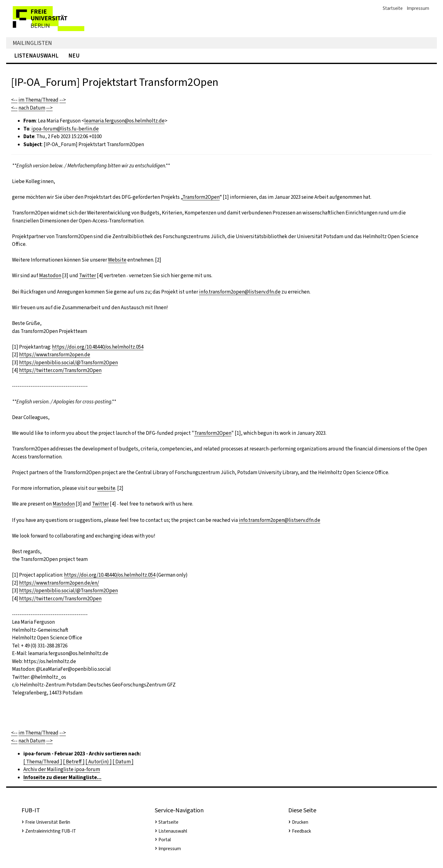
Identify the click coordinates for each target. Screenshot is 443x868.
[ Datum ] (123, 762)
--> (63, 100)
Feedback (301, 831)
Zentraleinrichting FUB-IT (51, 831)
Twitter (88, 276)
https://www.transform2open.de (55, 355)
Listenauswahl (36, 56)
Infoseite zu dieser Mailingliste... (62, 777)
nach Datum (32, 108)
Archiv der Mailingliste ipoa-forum (62, 769)
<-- (14, 100)
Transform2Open (201, 197)
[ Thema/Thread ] (43, 762)
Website (117, 260)
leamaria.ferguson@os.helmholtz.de (124, 121)
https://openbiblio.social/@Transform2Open (68, 363)
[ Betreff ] (74, 762)
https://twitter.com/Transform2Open (60, 370)
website (106, 488)
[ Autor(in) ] (99, 762)
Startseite (393, 8)
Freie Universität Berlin (48, 822)
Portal (165, 840)
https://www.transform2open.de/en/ (59, 583)
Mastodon (50, 276)
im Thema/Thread (38, 100)
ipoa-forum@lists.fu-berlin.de (65, 129)
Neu (74, 56)
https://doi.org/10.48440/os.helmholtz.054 (98, 347)
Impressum (418, 8)
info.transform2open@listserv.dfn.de (240, 292)
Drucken (300, 822)
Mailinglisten (32, 43)
